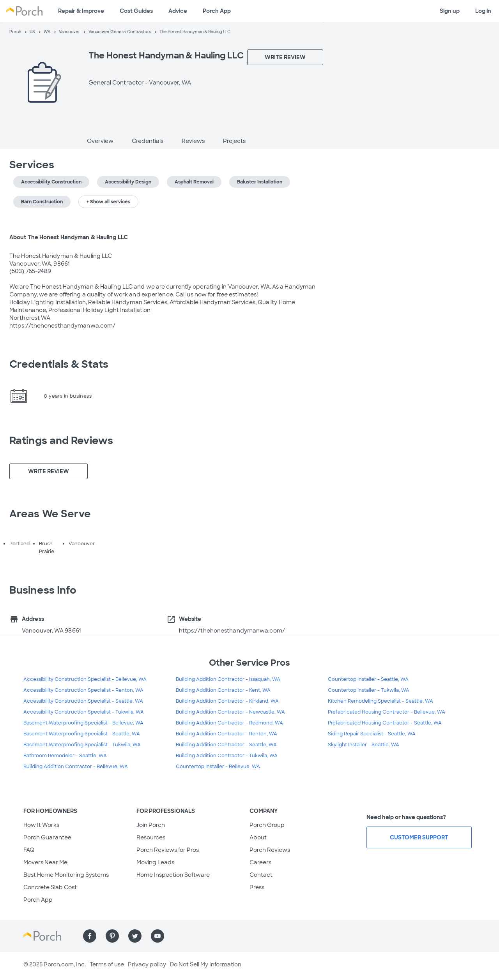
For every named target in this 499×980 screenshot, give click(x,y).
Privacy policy (147, 964)
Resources (151, 837)
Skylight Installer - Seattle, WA (364, 745)
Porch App (217, 11)
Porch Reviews (270, 850)
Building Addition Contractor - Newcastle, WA (230, 712)
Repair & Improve (81, 11)
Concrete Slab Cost (50, 887)
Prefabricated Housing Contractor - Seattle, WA (385, 723)
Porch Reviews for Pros (168, 850)
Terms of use (107, 964)
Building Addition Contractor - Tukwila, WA (227, 756)
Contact (261, 875)
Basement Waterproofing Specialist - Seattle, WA (82, 734)
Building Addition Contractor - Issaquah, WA (228, 679)
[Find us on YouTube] (157, 936)
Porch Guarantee (47, 837)
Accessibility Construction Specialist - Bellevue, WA (85, 679)
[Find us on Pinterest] (112, 936)
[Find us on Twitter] (135, 936)
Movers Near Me (45, 862)
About (258, 837)
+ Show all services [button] (108, 202)
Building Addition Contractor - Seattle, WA (226, 745)
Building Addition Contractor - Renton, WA (226, 734)
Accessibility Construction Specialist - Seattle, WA (83, 701)
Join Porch (151, 825)
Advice (178, 11)
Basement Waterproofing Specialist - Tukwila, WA (82, 745)
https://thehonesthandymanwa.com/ (232, 631)
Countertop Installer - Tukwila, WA (369, 690)
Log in (483, 11)
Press (257, 887)
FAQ (29, 850)
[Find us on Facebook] (90, 936)
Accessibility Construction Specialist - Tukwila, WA (84, 712)
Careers (260, 862)
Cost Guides (136, 11)
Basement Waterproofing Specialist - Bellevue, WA (83, 723)
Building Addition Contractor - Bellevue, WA (76, 767)
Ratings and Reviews (61, 441)
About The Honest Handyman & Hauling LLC (69, 237)
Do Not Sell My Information (206, 964)
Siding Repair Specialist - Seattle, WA (372, 734)
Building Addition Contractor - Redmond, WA (229, 723)
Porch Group (267, 825)
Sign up (450, 11)
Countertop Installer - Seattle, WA (368, 679)
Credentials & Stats (59, 364)
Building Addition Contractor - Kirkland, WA (227, 701)
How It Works (41, 825)
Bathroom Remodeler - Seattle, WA (65, 756)
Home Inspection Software (173, 875)
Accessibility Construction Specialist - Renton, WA (83, 690)
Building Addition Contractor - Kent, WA (223, 690)
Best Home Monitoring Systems (66, 875)
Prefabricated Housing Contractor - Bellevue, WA (387, 712)
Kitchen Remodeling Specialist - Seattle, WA (380, 701)
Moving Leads (155, 862)
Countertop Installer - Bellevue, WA (218, 767)
